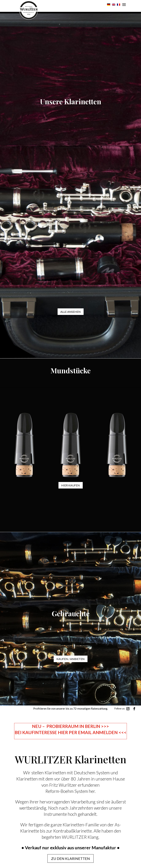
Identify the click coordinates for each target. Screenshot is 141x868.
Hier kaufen (70, 485)
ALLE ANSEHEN (70, 312)
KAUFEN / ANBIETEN (70, 659)
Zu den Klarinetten (70, 858)
